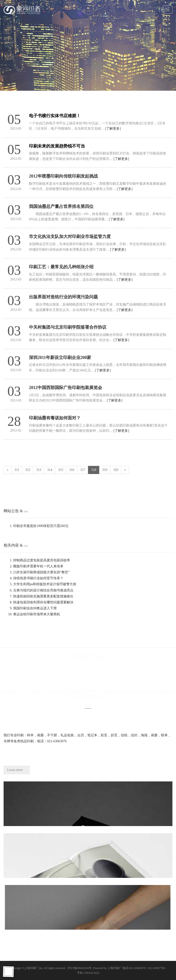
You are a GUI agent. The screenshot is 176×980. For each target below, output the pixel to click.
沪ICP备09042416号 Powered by (87, 968)
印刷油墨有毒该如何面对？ (55, 418)
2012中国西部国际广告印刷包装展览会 (66, 388)
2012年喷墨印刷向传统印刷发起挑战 (63, 176)
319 (105, 470)
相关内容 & (16, 545)
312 (28, 470)
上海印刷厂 (31, 968)
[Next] (125, 470)
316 (72, 470)
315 (61, 470)
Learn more (15, 770)
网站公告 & (16, 511)
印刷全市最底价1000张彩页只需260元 (41, 526)
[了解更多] (113, 129)
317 (83, 470)
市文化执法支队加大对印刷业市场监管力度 (70, 237)
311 (17, 470)
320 (116, 470)
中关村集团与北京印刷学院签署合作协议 (68, 327)
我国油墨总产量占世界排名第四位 (61, 206)
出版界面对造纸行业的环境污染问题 (63, 297)
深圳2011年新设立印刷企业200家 (60, 358)
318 (94, 470)
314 (50, 470)
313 (39, 470)
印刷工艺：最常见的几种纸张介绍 (61, 267)
